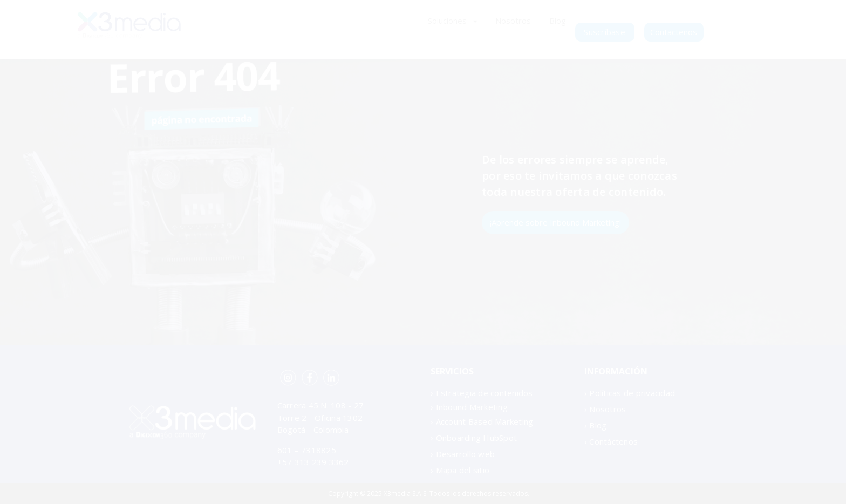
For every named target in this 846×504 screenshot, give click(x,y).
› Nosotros (605, 409)
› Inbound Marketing (469, 407)
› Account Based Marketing (482, 421)
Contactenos (674, 32)
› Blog (596, 425)
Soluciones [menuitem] (447, 21)
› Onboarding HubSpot (474, 438)
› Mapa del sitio (460, 470)
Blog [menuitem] (558, 21)
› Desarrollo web (463, 454)
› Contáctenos (611, 441)
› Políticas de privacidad (630, 393)
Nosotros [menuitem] (513, 21)
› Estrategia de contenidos (482, 393)
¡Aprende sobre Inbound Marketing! (555, 222)
